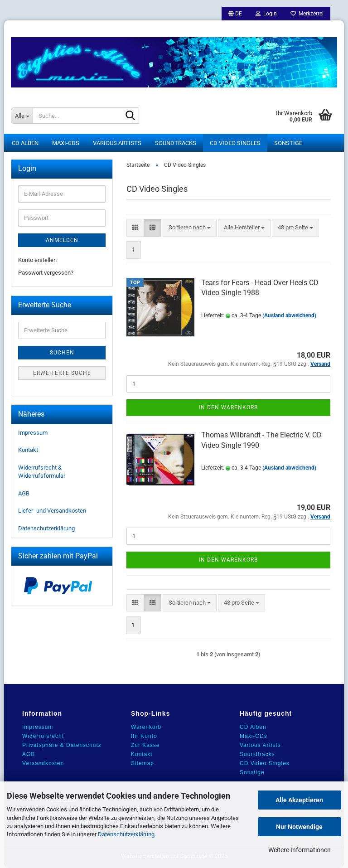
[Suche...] (22, 116)
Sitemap (143, 763)
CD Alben (25, 143)
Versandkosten (43, 763)
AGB (24, 493)
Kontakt (28, 450)
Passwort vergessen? (46, 273)
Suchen (62, 353)
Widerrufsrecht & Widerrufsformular (42, 472)
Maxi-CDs (66, 143)
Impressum (33, 433)
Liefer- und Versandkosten (52, 511)
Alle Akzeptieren (299, 800)
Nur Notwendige (299, 827)
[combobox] (190, 228)
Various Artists (117, 143)
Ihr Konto (144, 736)
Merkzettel (307, 14)
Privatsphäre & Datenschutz (62, 745)
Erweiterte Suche (62, 373)
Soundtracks (176, 143)
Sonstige (288, 143)
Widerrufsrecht (43, 736)
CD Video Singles (235, 143)
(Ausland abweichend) (289, 315)
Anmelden (62, 240)
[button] (235, 14)
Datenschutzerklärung (126, 834)
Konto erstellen (37, 260)
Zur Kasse (145, 745)
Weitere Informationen (300, 850)
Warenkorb (146, 727)
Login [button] (266, 14)
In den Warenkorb (228, 407)
